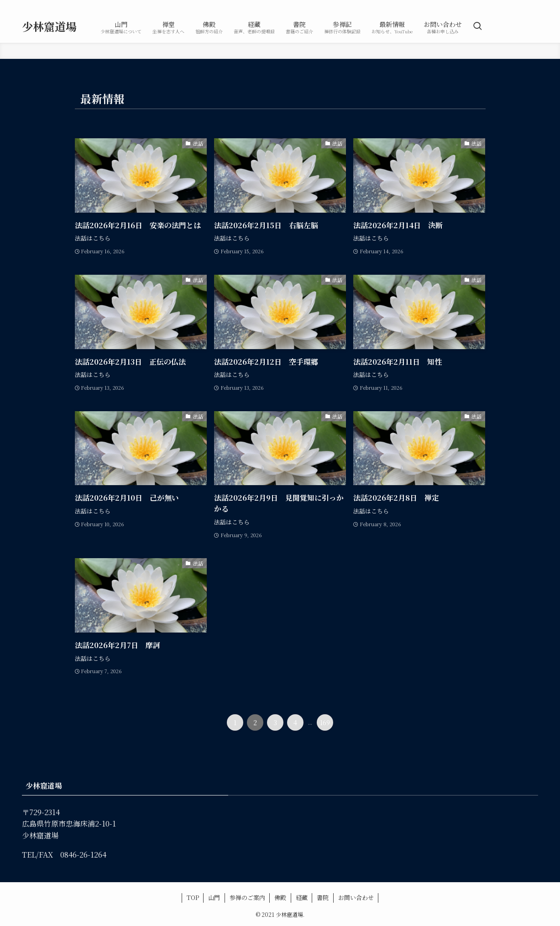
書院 (323, 897)
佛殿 (280, 897)
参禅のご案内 (247, 897)
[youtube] (520, 5)
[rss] (532, 5)
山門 (214, 897)
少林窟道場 (49, 26)
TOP (193, 897)
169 (325, 722)
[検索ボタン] (477, 26)
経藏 (302, 897)
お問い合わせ (356, 897)
